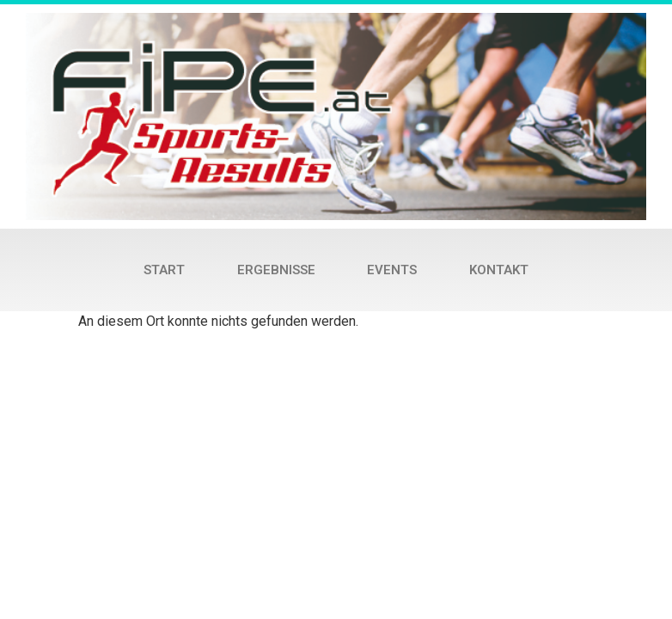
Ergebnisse (276, 270)
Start (164, 270)
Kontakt (499, 270)
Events (392, 270)
